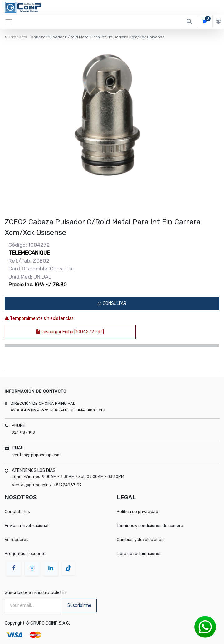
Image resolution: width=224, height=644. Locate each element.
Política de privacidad (137, 511)
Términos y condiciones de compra (150, 525)
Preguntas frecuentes (26, 554)
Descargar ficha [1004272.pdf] (70, 332)
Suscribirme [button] (79, 605)
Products (18, 37)
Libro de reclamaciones (139, 554)
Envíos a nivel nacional (27, 525)
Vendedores (17, 540)
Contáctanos (17, 511)
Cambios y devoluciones (140, 540)
